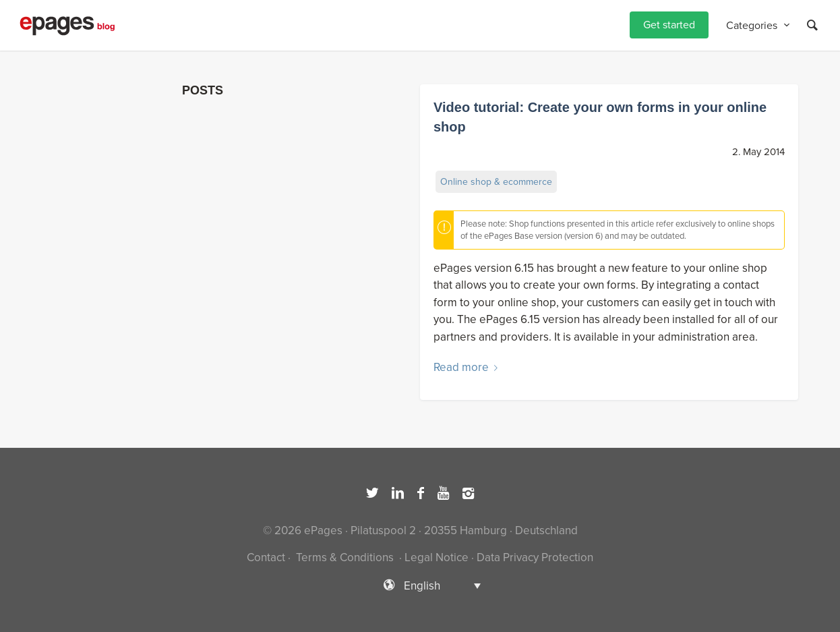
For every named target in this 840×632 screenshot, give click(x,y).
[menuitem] (669, 25)
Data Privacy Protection (535, 557)
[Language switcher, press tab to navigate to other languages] (420, 585)
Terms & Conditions (345, 557)
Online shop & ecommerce (496, 182)
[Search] (812, 25)
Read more (468, 367)
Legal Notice (437, 557)
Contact (266, 557)
